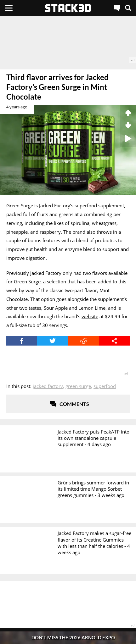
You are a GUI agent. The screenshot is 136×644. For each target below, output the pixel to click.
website (90, 316)
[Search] (128, 8)
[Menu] (9, 8)
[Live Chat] (117, 8)
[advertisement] (68, 39)
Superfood (105, 386)
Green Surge (78, 386)
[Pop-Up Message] (68, 638)
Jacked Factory (48, 386)
